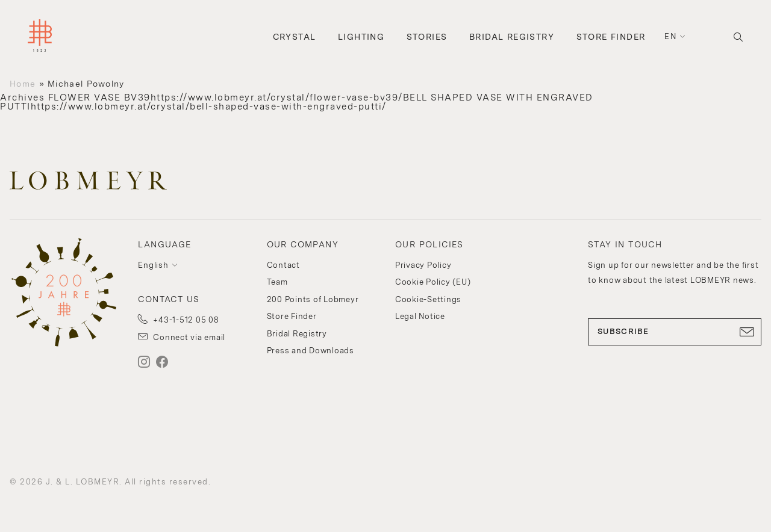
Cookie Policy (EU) (433, 282)
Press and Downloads (311, 351)
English (153, 265)
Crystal (295, 37)
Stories (427, 37)
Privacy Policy (423, 265)
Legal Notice (420, 316)
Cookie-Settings (428, 299)
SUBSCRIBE (675, 332)
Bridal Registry (512, 37)
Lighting (361, 37)
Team (277, 282)
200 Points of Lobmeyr (313, 299)
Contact (283, 265)
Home (23, 84)
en (670, 36)
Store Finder (611, 37)
